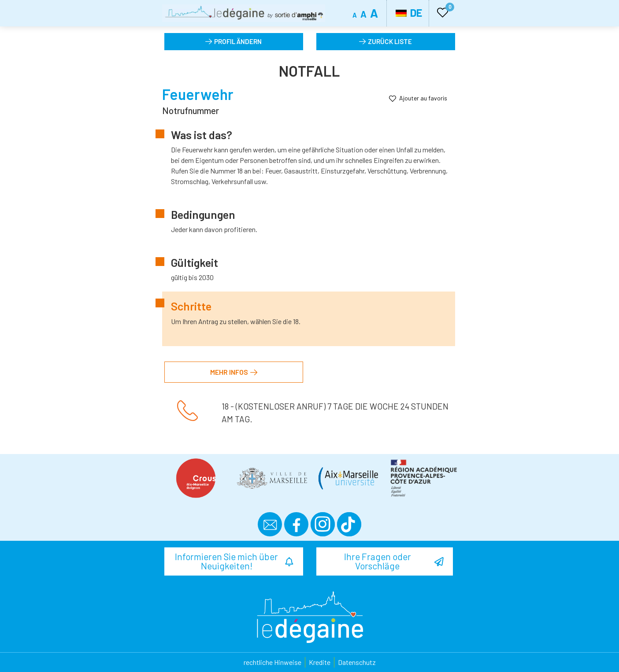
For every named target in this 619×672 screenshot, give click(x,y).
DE (409, 13)
